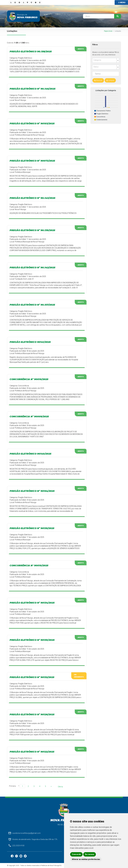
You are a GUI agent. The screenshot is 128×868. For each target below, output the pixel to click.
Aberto (81, 49)
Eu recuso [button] (90, 854)
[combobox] (106, 60)
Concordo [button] (76, 854)
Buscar (98, 80)
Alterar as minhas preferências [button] (86, 859)
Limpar (110, 80)
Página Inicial (108, 31)
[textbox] (105, 60)
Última (60, 787)
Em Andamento (79, 676)
